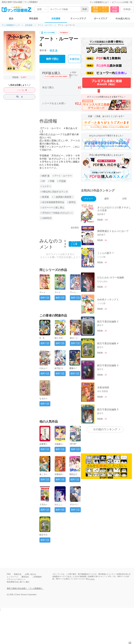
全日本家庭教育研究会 (53, 202)
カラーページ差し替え (53, 208)
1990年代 (47, 218)
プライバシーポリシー (16, 579)
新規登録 (96, 9)
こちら (92, 579)
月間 (124, 199)
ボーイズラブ (100, 19)
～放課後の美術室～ (64, 197)
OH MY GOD (73, 445)
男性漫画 (33, 19)
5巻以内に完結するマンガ (55, 192)
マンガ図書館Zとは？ (99, 2)
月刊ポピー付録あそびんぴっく (58, 213)
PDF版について (74, 75)
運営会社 (25, 577)
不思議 (62, 181)
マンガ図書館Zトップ (11, 25)
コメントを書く (74, 244)
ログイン (104, 9)
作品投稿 (115, 9)
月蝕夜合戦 (60, 444)
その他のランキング (105, 365)
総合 (11, 19)
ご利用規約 (37, 577)
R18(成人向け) (123, 19)
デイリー (89, 199)
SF (44, 181)
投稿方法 (18, 574)
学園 (52, 181)
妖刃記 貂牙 (60, 368)
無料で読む (52, 59)
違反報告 (75, 228)
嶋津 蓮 (54, 50)
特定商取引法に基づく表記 (18, 582)
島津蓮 (45, 197)
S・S (42, 338)
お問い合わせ (30, 574)
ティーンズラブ (78, 19)
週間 (106, 199)
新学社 (72, 202)
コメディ (47, 186)
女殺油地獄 (60, 474)
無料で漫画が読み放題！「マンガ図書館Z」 (25, 588)
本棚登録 (74, 59)
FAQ (9, 574)
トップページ (12, 577)
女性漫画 (56, 19)
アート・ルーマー (45, 25)
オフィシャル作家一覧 (122, 2)
